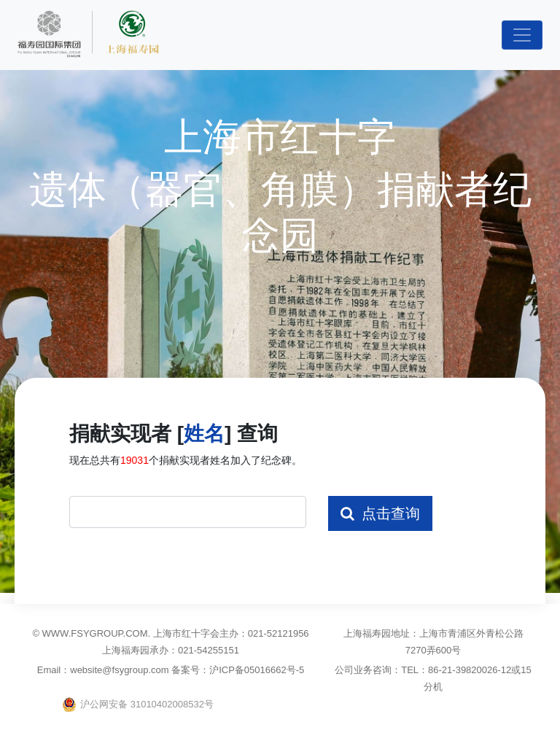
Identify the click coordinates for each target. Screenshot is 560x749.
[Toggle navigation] (522, 35)
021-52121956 (279, 633)
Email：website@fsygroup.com (104, 670)
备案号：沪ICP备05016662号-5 (238, 670)
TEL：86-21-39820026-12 (456, 670)
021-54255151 (209, 650)
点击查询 (380, 513)
